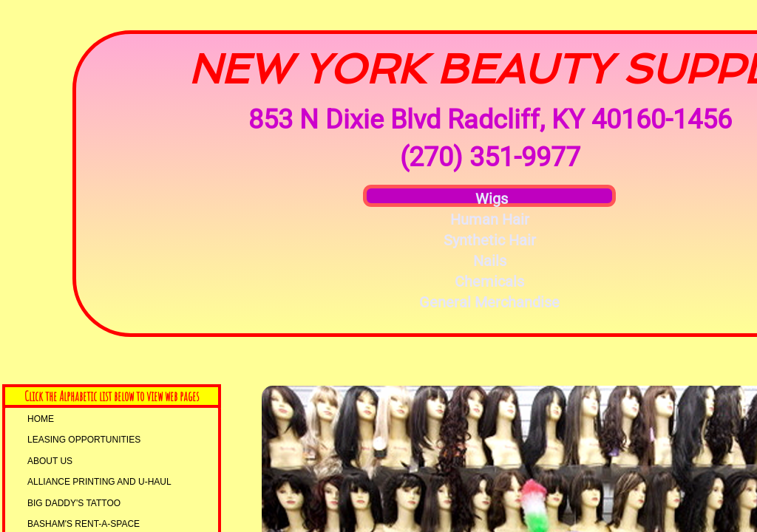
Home (41, 419)
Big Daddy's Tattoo (74, 503)
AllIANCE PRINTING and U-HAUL (99, 482)
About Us (50, 461)
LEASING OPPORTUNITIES (84, 440)
